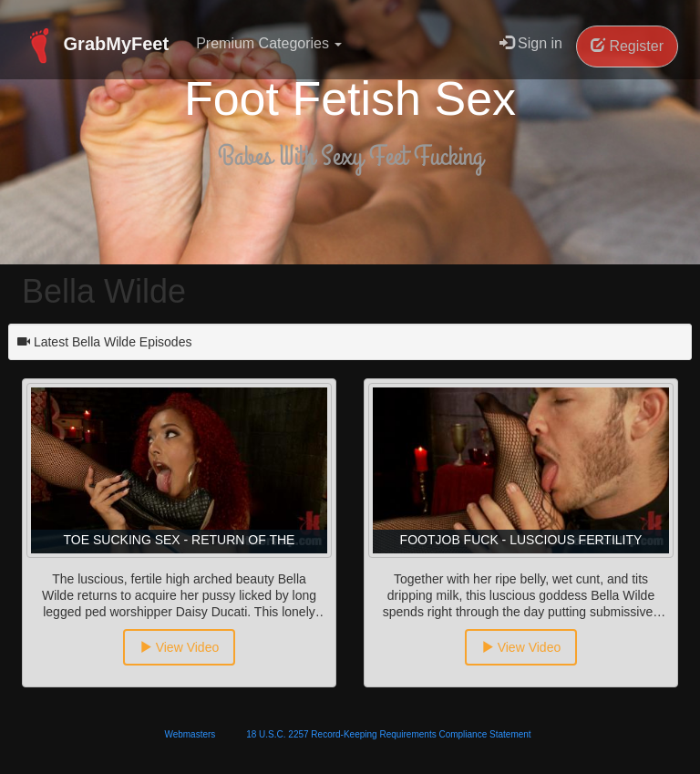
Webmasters (190, 734)
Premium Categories (269, 43)
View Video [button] (179, 647)
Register (627, 46)
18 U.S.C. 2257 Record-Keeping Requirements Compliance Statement (388, 734)
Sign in (531, 43)
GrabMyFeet (95, 46)
